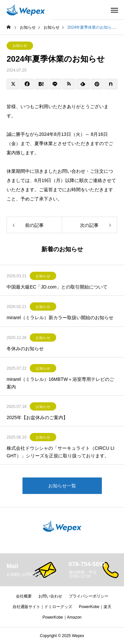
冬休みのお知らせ (25, 349)
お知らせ (20, 46)
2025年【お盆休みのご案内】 (37, 417)
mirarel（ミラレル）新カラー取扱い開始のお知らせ (60, 318)
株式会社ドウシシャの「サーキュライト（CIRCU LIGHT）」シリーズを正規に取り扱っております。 (61, 452)
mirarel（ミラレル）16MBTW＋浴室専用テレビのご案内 (60, 383)
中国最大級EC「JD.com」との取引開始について (57, 287)
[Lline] (55, 84)
